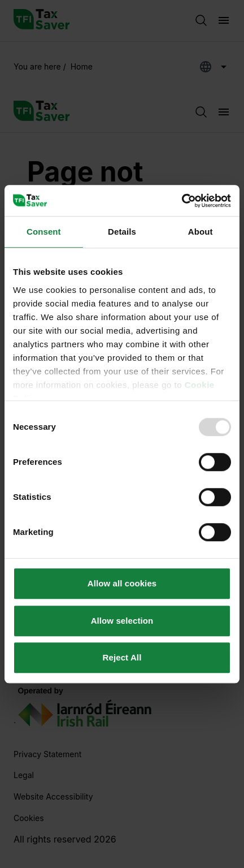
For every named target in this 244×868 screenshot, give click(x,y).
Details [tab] (122, 232)
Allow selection (122, 621)
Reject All (122, 657)
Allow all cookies (122, 583)
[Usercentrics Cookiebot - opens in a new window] (182, 201)
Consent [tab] (44, 232)
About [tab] (201, 232)
